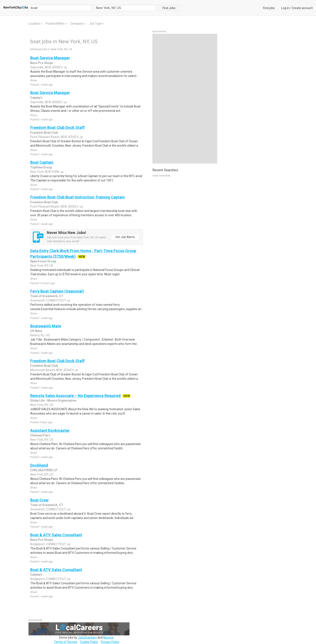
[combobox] (125, 8)
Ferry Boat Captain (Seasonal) (57, 291)
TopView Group (41, 167)
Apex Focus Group (43, 261)
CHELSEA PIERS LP (44, 470)
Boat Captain (42, 162)
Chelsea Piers (40, 435)
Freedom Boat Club (44, 133)
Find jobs (269, 8)
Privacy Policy (110, 642)
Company (77, 24)
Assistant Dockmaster (50, 430)
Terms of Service (66, 642)
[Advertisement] (185, 99)
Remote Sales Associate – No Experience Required (75, 396)
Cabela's (36, 98)
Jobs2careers (87, 638)
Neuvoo (108, 638)
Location (35, 24)
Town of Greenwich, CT (47, 296)
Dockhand (39, 465)
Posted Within (55, 24)
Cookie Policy (89, 642)
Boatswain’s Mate (46, 326)
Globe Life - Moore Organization (53, 400)
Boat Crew (39, 500)
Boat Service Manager (50, 58)
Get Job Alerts (125, 237)
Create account (302, 8)
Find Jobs (169, 8)
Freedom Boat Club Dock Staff (57, 127)
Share (34, 80)
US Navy (36, 331)
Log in (285, 8)
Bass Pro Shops (42, 63)
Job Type (96, 24)
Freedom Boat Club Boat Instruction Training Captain (77, 197)
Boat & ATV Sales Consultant (56, 535)
